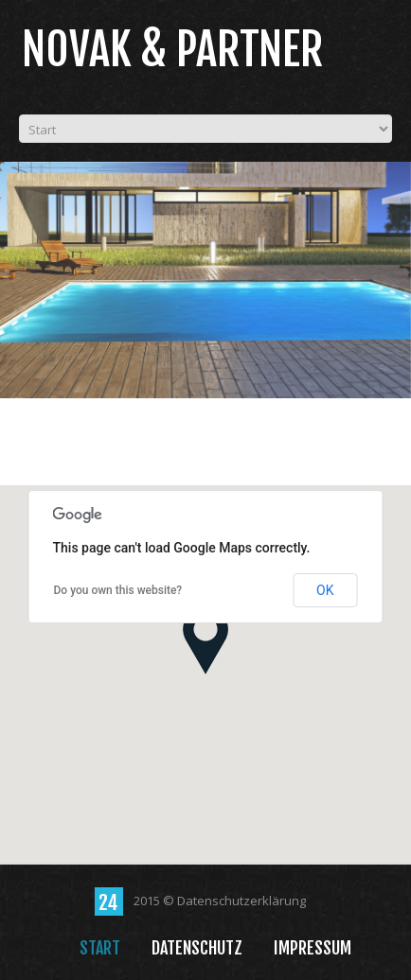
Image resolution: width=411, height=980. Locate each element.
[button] (205, 640)
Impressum (313, 948)
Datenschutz (197, 948)
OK (325, 590)
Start (100, 948)
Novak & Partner (173, 50)
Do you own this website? (118, 590)
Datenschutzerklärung (241, 901)
